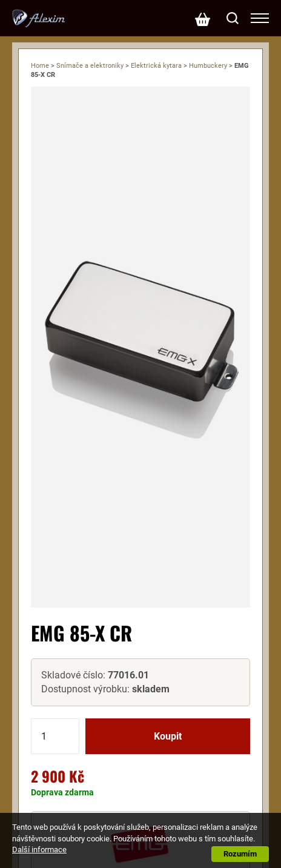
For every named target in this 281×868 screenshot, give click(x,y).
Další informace (39, 850)
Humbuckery (208, 66)
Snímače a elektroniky (90, 66)
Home (40, 66)
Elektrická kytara (156, 66)
